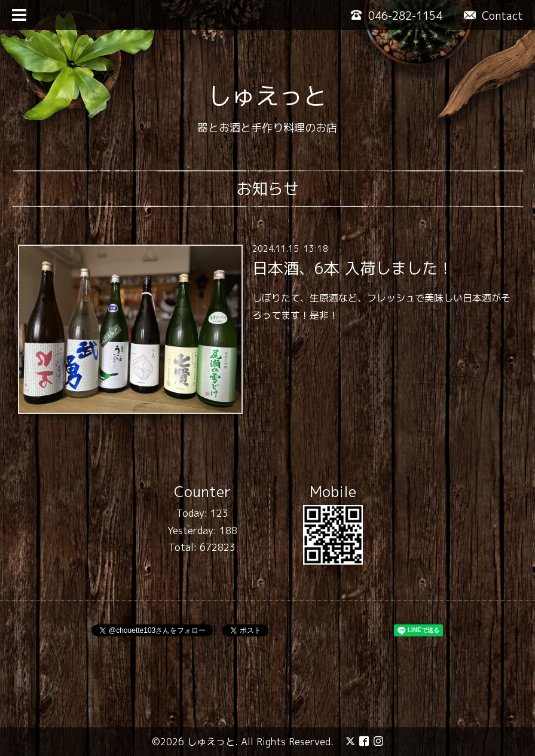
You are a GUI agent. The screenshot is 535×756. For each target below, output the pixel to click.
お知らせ (268, 188)
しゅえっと (267, 96)
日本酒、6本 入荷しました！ (353, 268)
